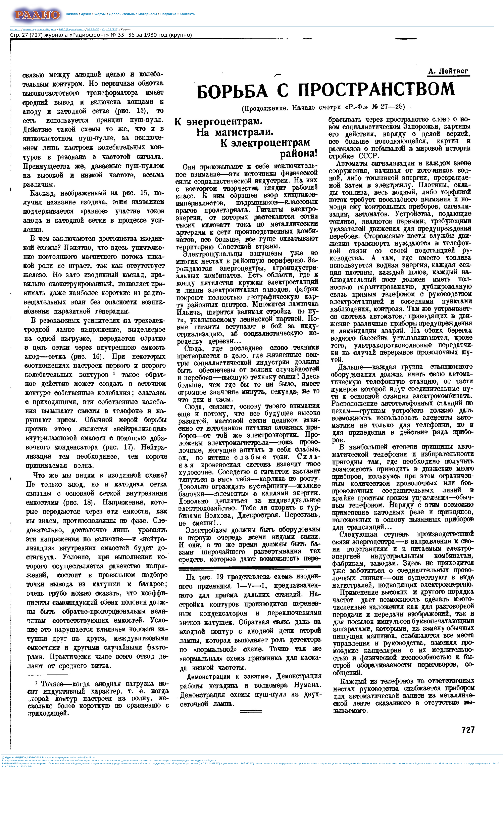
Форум (100, 14)
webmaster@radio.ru (83, 757)
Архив (86, 14)
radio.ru (15, 29)
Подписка (168, 14)
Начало (72, 14)
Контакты (188, 14)
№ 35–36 (93, 29)
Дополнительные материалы (133, 14)
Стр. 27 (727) (110, 29)
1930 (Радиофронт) (72, 29)
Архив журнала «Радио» (40, 29)
